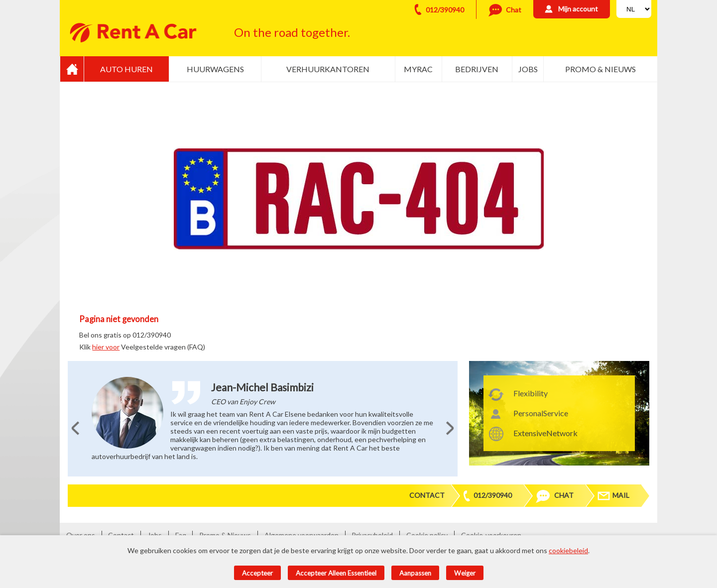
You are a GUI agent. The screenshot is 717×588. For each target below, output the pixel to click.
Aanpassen (415, 573)
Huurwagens (215, 69)
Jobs (528, 69)
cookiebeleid (568, 550)
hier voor (106, 347)
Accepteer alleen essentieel (336, 573)
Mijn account (578, 9)
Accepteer (257, 573)
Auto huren (126, 69)
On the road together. (292, 32)
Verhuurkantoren (328, 69)
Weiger (465, 573)
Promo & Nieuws (600, 69)
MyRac (418, 69)
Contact (427, 495)
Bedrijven (477, 69)
